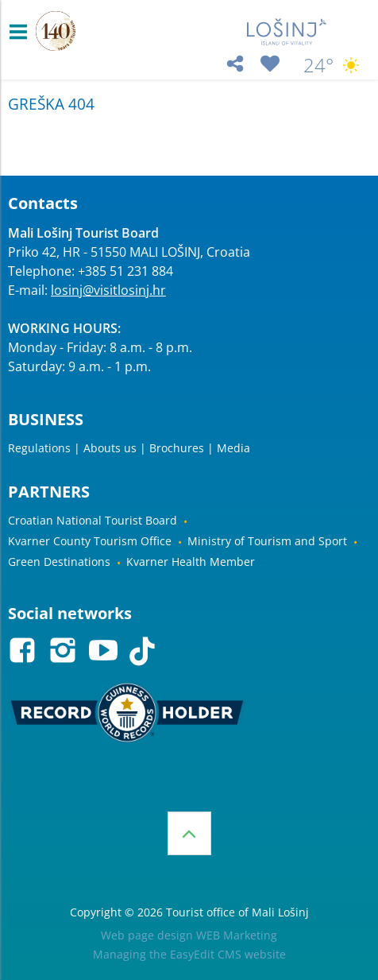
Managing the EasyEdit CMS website (189, 954)
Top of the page (189, 833)
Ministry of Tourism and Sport (267, 541)
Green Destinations (59, 562)
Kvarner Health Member (191, 562)
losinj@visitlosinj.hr (108, 290)
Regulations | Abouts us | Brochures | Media (129, 448)
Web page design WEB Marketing (189, 935)
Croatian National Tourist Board (93, 520)
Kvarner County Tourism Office (90, 541)
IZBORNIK (22, 32)
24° (333, 65)
